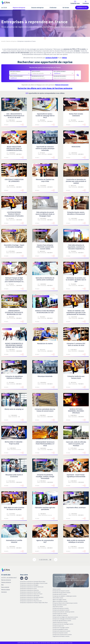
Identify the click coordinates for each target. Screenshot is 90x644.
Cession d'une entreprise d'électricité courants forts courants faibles (45, 247)
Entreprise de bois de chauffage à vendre (63, 624)
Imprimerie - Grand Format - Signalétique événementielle (76, 476)
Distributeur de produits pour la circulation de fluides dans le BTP (76, 280)
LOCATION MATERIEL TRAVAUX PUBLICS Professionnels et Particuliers (14, 214)
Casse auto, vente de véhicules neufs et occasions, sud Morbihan (76, 444)
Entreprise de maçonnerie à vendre (61, 631)
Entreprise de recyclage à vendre (61, 628)
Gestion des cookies (45, 643)
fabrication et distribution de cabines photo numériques (45, 279)
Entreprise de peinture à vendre (61, 608)
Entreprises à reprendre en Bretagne (29, 585)
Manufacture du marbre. (45, 343)
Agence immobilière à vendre (60, 601)
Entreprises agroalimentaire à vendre (62, 621)
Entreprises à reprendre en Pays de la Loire (31, 601)
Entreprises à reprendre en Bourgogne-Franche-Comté (34, 583)
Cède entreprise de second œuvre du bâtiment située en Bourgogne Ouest (45, 214)
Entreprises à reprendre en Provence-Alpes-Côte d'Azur (34, 603)
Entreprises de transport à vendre (61, 591)
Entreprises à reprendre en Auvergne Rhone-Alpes (33, 582)
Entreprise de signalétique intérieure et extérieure (14, 377)
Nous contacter (5, 587)
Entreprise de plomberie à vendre (61, 610)
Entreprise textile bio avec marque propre (76, 377)
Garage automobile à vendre (60, 605)
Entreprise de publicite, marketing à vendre (63, 612)
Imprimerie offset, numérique (76, 507)
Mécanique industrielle (45, 376)
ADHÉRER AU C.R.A (82, 8)
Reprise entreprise (19, 8)
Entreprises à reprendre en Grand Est (30, 590)
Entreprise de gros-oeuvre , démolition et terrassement (76, 213)
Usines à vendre (57, 589)
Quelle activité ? (36, 71)
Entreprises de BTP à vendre (60, 594)
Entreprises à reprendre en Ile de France (30, 592)
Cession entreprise (37, 8)
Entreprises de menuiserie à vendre (62, 593)
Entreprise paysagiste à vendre (60, 629)
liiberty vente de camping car (14, 409)
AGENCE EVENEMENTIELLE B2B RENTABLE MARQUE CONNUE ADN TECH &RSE (14, 345)
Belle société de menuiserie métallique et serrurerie (76, 541)
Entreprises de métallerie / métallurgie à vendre (65, 596)
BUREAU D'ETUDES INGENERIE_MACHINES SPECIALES (76, 411)
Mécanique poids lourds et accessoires (14, 476)
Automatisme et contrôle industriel (14, 541)
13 (50, 560)
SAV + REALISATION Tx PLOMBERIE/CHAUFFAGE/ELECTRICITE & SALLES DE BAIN (17, 116)
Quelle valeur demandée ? (16, 76)
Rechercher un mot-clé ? (38, 76)
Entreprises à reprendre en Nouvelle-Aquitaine (32, 597)
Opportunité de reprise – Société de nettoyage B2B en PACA (45, 116)
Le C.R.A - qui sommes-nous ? (9, 577)
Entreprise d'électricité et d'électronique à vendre (65, 603)
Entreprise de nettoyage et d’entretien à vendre (64, 619)
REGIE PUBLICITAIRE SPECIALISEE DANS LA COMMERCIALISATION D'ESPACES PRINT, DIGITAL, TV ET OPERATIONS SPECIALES (14, 151)
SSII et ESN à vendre (58, 598)
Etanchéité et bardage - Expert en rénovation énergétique (14, 246)
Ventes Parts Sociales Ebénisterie (76, 115)
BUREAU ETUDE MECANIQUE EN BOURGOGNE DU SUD (45, 312)
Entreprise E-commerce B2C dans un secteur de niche (76, 344)
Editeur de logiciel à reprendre (60, 615)
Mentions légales (6, 589)
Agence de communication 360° (45, 541)
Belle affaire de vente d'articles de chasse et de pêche (14, 508)
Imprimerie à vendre (58, 607)
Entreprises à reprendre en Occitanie (29, 599)
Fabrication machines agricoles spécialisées (45, 508)
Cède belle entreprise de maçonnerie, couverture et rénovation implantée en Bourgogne (76, 248)
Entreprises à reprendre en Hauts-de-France (31, 594)
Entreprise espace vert (58, 626)
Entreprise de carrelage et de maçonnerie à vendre (65, 617)
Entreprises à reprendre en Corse (28, 589)
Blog (2, 585)
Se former (66, 8)
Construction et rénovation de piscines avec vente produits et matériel (76, 181)
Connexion (4, 592)
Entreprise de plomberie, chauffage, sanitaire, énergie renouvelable (45, 476)
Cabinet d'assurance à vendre (60, 622)
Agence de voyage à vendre (60, 600)
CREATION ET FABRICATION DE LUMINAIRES (14, 180)
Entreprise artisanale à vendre (60, 633)
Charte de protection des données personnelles (29, 643)
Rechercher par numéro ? (60, 76)
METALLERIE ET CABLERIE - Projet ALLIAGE (14, 443)
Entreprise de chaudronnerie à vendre (62, 635)
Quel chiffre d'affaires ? (60, 71)
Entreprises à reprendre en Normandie (30, 596)
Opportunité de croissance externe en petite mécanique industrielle (45, 148)
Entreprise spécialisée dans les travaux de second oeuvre (45, 410)
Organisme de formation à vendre (61, 636)
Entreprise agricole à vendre (60, 614)
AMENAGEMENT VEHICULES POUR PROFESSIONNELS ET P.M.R (45, 444)
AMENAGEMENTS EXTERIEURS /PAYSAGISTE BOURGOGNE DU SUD (14, 312)
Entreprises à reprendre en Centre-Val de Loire (32, 587)
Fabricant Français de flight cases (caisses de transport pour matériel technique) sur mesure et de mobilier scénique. (14, 281)
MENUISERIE (76, 147)
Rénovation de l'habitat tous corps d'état (45, 180)
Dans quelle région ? (15, 71)
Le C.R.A (4, 8)
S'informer (53, 8)
